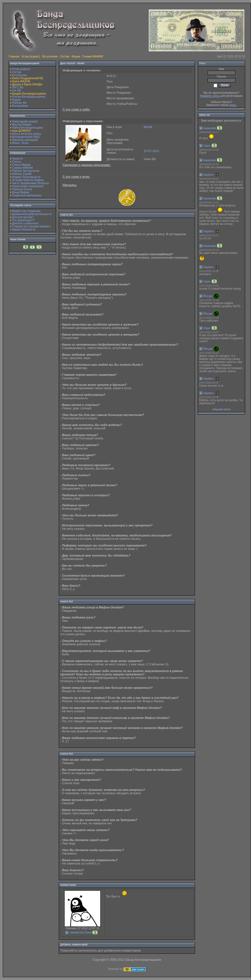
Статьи (16, 162)
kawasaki (210, 128)
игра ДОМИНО (21, 131)
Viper (207, 146)
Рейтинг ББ (19, 103)
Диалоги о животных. (26, 223)
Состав (64, 56)
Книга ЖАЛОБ (21, 81)
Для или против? (23, 217)
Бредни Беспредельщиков (29, 94)
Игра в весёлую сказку (26, 134)
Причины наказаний (25, 140)
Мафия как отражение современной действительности (31, 213)
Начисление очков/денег (28, 186)
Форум (76, 56)
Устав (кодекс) (31, 56)
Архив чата (221, 409)
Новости (17, 159)
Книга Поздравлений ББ (28, 78)
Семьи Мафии (21, 165)
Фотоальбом (20, 106)
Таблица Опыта (22, 189)
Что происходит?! (23, 220)
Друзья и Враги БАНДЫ (27, 84)
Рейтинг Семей (22, 174)
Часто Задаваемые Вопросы (31, 183)
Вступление (50, 56)
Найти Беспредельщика (27, 128)
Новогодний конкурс (25, 121)
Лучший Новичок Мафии (28, 180)
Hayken (209, 175)
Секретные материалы (27, 195)
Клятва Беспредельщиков (29, 97)
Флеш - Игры (20, 143)
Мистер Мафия (22, 125)
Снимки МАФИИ (93, 56)
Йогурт (208, 296)
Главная (14, 56)
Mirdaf (148, 127)
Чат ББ (17, 91)
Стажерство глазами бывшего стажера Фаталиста (30, 228)
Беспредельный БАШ (26, 137)
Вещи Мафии (21, 192)
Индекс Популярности (26, 177)
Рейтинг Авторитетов (25, 171)
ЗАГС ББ (18, 87)
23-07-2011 (152, 151)
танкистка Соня (80, 932)
